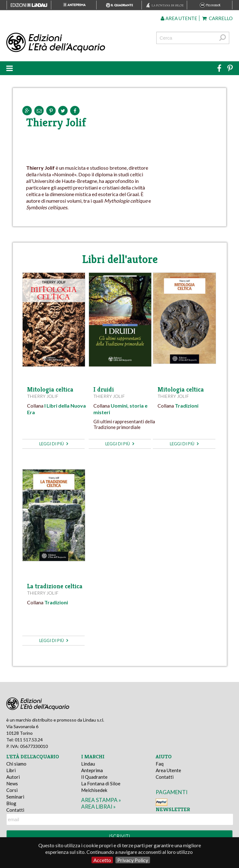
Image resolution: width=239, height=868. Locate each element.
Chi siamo (16, 764)
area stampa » (101, 800)
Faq (160, 764)
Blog (11, 803)
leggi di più (54, 444)
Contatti (15, 810)
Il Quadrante (94, 777)
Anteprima (92, 770)
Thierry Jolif (43, 396)
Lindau (88, 764)
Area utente (179, 18)
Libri (11, 770)
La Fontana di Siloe (101, 783)
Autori (13, 777)
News (12, 783)
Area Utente (168, 770)
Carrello (217, 18)
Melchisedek (94, 790)
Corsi (12, 790)
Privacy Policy (133, 860)
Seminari (15, 797)
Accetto (102, 860)
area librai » (98, 807)
